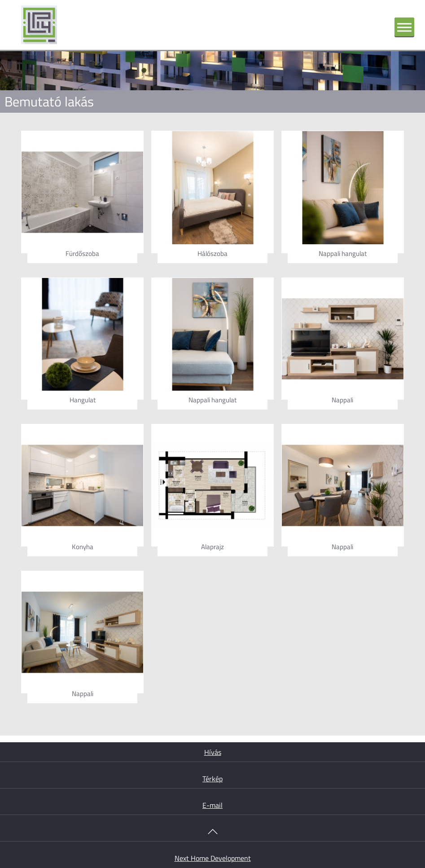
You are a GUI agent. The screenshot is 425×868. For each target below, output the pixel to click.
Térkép (212, 779)
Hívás (213, 752)
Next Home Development (213, 858)
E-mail (212, 805)
